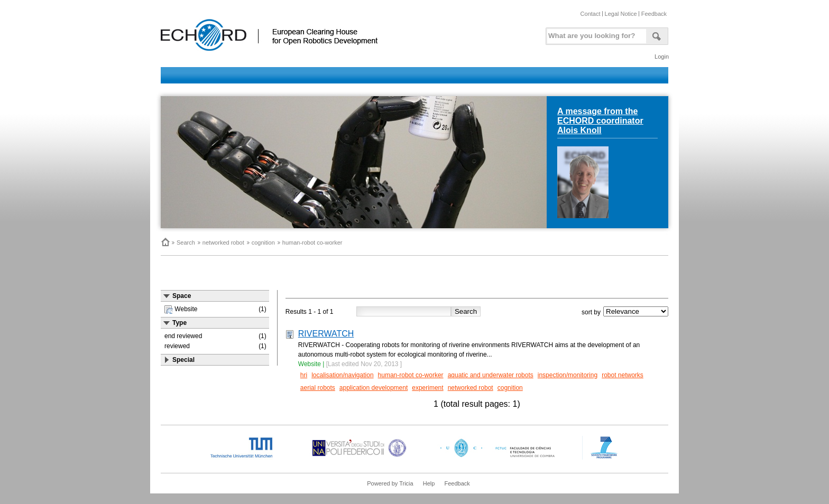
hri (304, 375)
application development (374, 388)
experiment (427, 388)
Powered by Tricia (390, 483)
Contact (591, 14)
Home (165, 242)
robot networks (623, 375)
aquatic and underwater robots (491, 375)
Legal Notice (621, 14)
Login (662, 57)
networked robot (223, 242)
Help (429, 483)
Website (310, 364)
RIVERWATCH (326, 334)
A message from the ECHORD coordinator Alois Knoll (600, 121)
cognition (263, 242)
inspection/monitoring (568, 375)
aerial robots (318, 388)
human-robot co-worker (312, 242)
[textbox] (595, 34)
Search (186, 242)
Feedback (654, 14)
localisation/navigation (342, 375)
